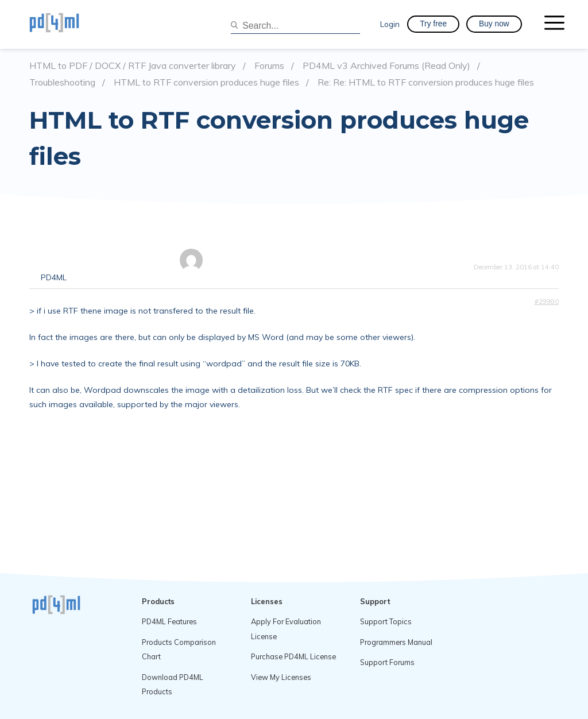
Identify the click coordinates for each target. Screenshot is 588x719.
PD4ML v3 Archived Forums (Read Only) (386, 66)
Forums (269, 66)
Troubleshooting (62, 82)
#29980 (547, 301)
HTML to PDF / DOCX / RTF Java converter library (133, 66)
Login (390, 24)
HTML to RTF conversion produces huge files (206, 82)
